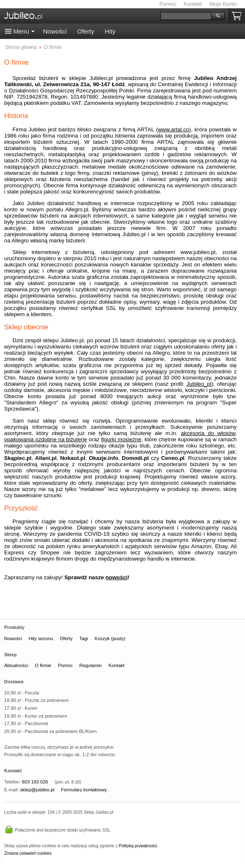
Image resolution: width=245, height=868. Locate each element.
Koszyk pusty (238, 16)
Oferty (86, 31)
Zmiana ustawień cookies (28, 853)
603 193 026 (35, 782)
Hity (110, 31)
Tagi (84, 638)
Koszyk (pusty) (110, 638)
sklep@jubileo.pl (37, 790)
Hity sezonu (41, 638)
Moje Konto (223, 4)
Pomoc (168, 4)
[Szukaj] (186, 16)
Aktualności (16, 665)
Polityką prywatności (138, 846)
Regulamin (90, 665)
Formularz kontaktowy (84, 790)
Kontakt (193, 4)
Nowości (55, 31)
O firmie (43, 665)
